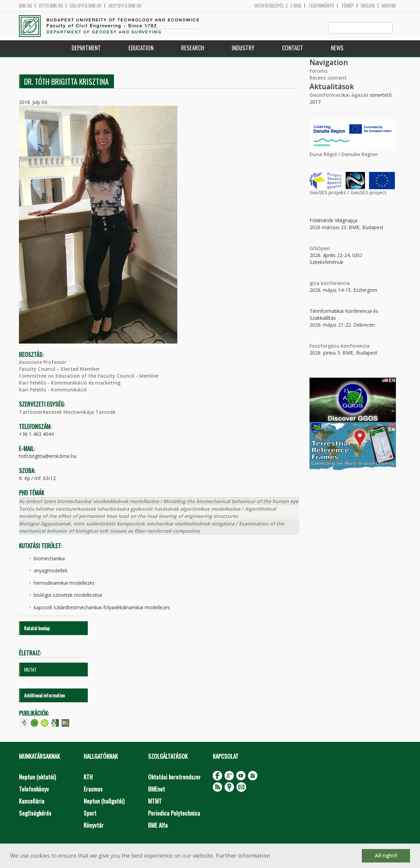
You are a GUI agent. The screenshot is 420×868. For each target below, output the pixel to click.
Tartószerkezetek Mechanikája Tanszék (67, 412)
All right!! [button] (386, 855)
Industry (243, 48)
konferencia (335, 283)
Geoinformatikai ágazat (339, 95)
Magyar (389, 6)
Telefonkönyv (321, 6)
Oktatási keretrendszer (174, 777)
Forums (318, 71)
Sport (90, 813)
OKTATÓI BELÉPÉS (269, 6)
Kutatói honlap (37, 628)
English (368, 6)
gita (314, 283)
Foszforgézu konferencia (340, 346)
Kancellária (32, 801)
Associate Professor (43, 362)
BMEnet (156, 789)
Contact (293, 48)
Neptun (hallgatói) (104, 801)
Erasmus (93, 789)
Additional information (44, 696)
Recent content (328, 78)
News (337, 48)
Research (193, 48)
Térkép (348, 6)
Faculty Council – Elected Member (59, 369)
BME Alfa (158, 825)
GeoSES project (369, 193)
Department (86, 48)
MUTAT (30, 670)
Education (141, 48)
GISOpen (320, 249)
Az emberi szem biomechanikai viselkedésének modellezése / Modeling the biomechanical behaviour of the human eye (159, 502)
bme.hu (25, 6)
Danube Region (360, 155)
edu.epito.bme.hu (86, 6)
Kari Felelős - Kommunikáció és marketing (70, 383)
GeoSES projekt (328, 193)
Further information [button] (243, 856)
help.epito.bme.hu (125, 6)
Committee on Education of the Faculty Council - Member (89, 376)
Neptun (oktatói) (37, 777)
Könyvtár (94, 825)
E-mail (296, 6)
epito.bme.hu (51, 6)
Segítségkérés (35, 813)
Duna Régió (323, 155)
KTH (88, 777)
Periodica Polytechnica (174, 813)
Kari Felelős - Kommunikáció (53, 390)
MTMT (155, 801)
